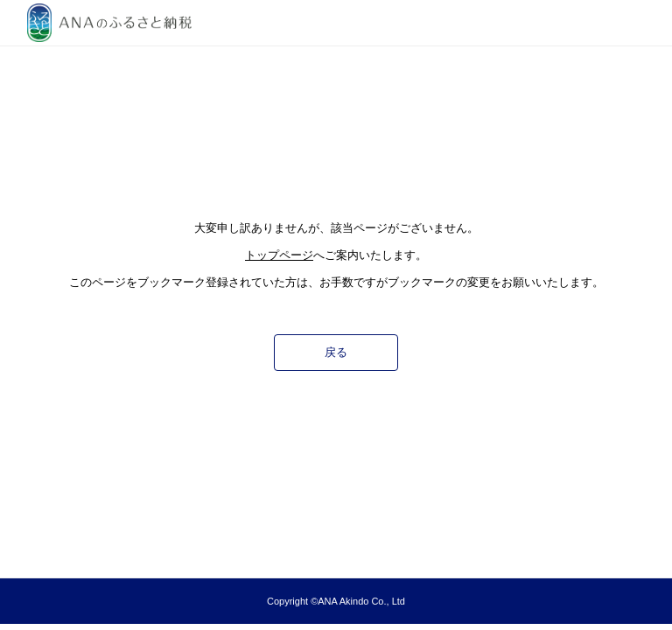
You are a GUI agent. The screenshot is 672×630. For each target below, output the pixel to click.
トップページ (279, 255)
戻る (336, 352)
